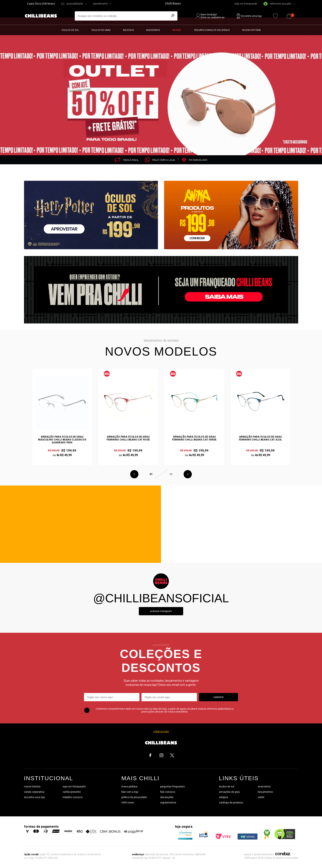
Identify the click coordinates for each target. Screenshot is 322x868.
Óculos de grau (101, 30)
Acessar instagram (161, 611)
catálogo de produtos (231, 803)
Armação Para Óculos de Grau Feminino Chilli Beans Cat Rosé (128, 438)
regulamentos (168, 803)
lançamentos (265, 792)
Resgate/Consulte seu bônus (212, 30)
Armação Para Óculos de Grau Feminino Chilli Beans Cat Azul (260, 438)
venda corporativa (34, 792)
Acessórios (153, 30)
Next (188, 474)
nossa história (32, 787)
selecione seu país (277, 4)
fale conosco (168, 792)
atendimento (100, 4)
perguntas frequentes (172, 787)
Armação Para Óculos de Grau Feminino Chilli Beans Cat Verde (194, 438)
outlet (261, 797)
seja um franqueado (246, 4)
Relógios (128, 30)
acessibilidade (75, 4)
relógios (224, 797)
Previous (134, 474)
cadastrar (218, 697)
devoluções (167, 797)
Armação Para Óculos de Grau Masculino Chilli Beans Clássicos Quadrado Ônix (62, 440)
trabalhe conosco (73, 797)
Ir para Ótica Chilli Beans (41, 4)
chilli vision (128, 803)
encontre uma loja (34, 797)
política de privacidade (134, 797)
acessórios (264, 787)
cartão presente (72, 792)
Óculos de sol (70, 30)
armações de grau (229, 792)
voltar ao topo (161, 731)
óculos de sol (227, 787)
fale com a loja (130, 792)
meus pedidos (129, 787)
